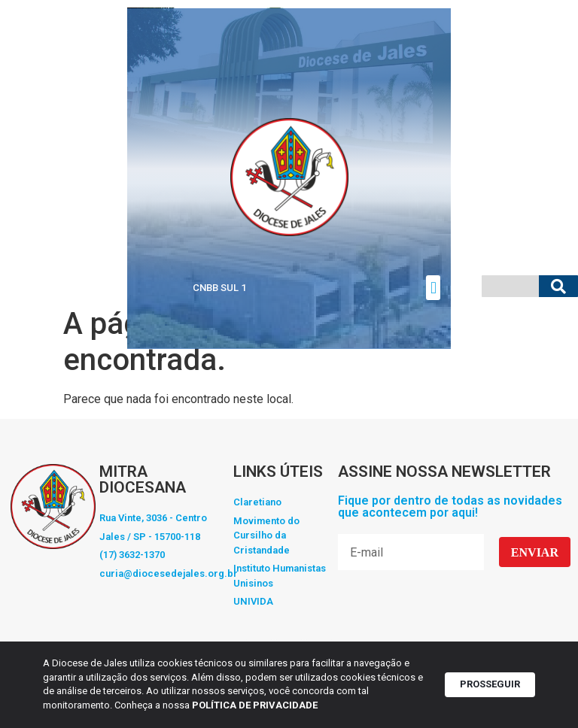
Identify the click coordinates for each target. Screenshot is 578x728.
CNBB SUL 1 (219, 288)
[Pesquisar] (558, 286)
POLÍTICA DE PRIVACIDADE (257, 705)
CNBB (109, 288)
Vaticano (24, 288)
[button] (433, 288)
